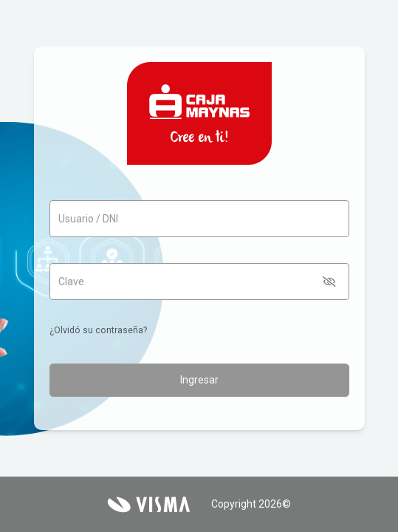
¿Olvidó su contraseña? (98, 330)
